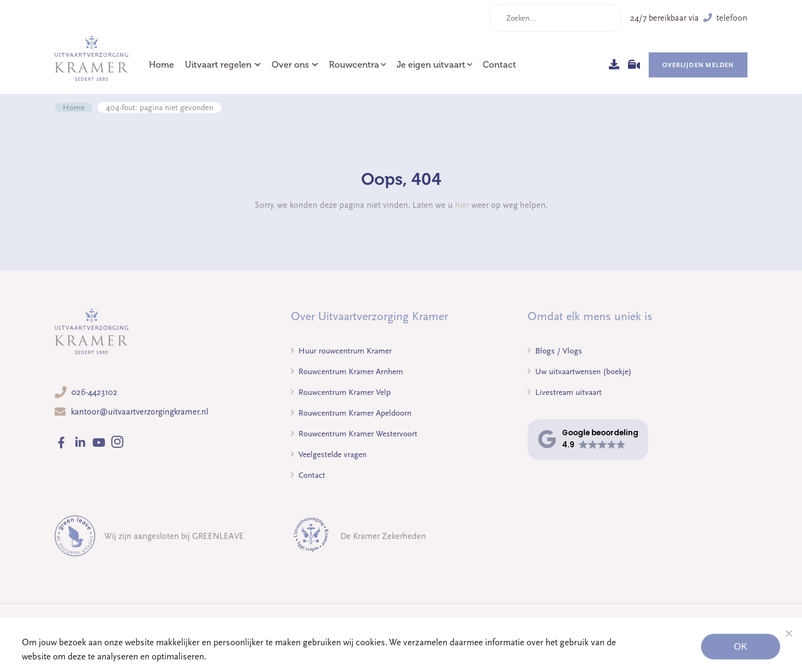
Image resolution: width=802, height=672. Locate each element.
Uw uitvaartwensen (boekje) (580, 371)
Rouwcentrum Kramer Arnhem (347, 371)
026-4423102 (94, 392)
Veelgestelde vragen (329, 454)
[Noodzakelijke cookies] (788, 633)
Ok (741, 647)
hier (462, 205)
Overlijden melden (698, 65)
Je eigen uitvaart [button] (431, 65)
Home (161, 65)
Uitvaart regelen (223, 65)
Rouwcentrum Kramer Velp (341, 392)
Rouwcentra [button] (354, 65)
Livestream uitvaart (565, 392)
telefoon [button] (725, 18)
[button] (588, 439)
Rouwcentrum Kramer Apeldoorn (351, 413)
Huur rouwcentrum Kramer (341, 351)
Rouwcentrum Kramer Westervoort (354, 434)
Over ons (295, 65)
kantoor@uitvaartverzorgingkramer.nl (140, 412)
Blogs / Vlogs (555, 351)
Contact (499, 65)
